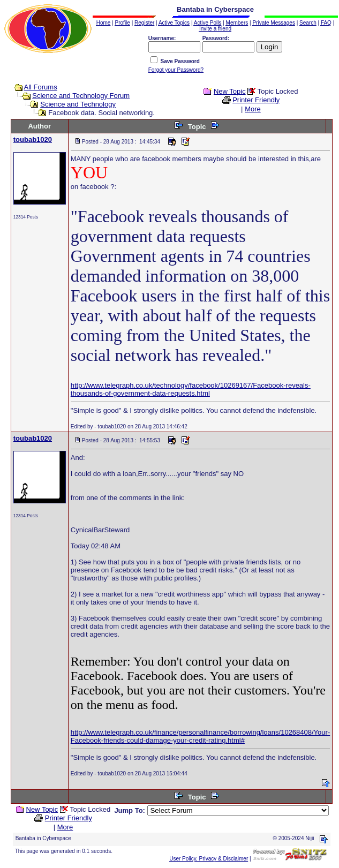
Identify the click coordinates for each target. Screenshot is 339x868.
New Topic (230, 91)
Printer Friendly (256, 100)
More (253, 109)
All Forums (41, 87)
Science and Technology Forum (81, 96)
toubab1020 (33, 139)
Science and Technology (78, 104)
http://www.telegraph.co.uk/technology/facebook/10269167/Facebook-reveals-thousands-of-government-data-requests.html (191, 389)
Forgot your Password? (176, 70)
